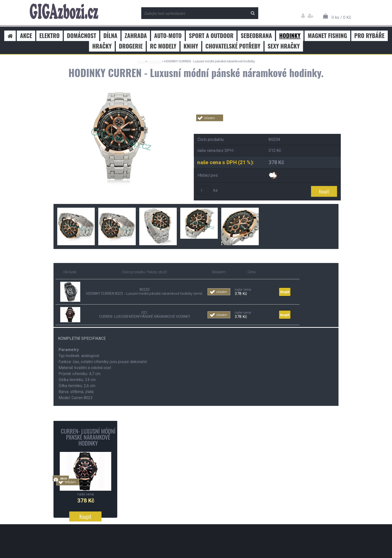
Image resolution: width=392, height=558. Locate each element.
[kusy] (204, 191)
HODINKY (154, 61)
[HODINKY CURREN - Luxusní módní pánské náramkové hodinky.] (120, 92)
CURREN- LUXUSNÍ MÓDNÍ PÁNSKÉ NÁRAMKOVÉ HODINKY (88, 437)
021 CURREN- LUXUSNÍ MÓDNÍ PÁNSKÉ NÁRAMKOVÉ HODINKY (145, 315)
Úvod (141, 61)
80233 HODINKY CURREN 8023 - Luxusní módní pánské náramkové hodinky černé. (144, 292)
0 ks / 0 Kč (341, 17)
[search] (253, 13)
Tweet (267, 124)
